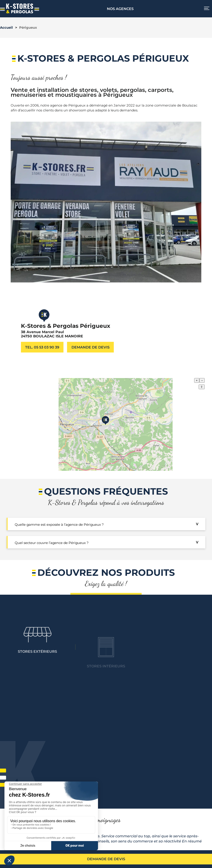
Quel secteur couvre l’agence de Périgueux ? (52, 543)
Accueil (6, 27)
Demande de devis (106, 859)
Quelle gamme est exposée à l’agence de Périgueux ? (59, 525)
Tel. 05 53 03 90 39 (42, 347)
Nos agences (120, 9)
